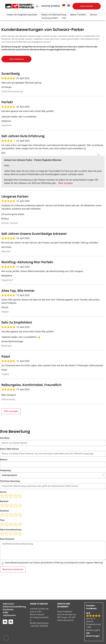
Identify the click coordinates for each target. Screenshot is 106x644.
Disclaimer (8, 610)
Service (94, 15)
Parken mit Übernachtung (54, 15)
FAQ (64, 18)
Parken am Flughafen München (22, 15)
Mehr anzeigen (66, 183)
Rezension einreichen (13, 569)
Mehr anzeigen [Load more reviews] (11, 411)
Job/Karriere (9, 615)
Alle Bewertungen (93, 634)
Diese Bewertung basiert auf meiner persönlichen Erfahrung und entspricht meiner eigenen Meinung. (54, 563)
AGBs (5, 612)
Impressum (8, 604)
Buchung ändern (50, 18)
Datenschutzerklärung (14, 607)
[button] (6, 638)
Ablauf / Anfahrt (78, 15)
